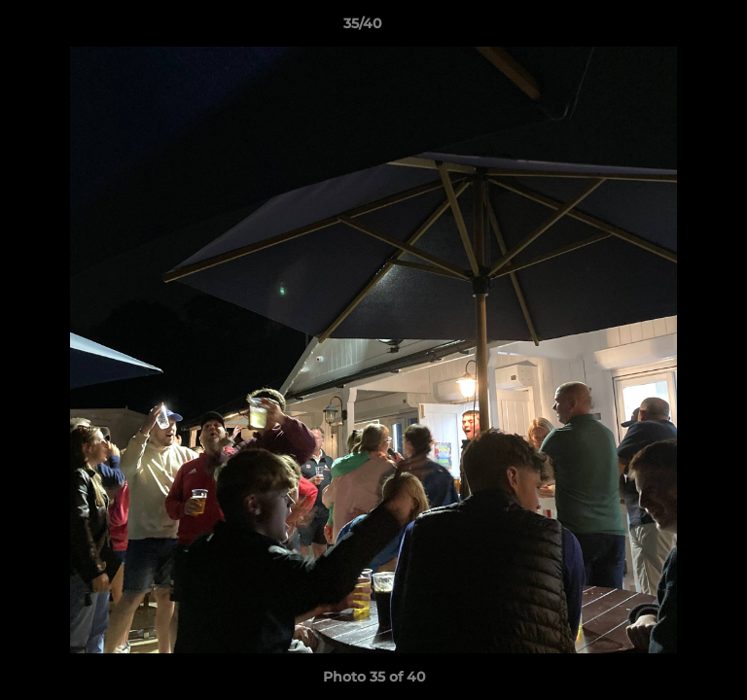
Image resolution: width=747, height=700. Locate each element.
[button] (677, 28)
